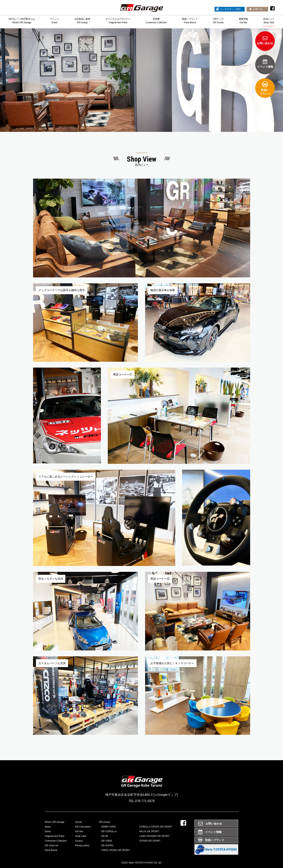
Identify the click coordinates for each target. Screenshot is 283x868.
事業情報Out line (243, 21)
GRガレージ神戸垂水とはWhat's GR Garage (22, 21)
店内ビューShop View (269, 21)
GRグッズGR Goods (218, 21)
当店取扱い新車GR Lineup (82, 21)
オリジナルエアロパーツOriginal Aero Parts (118, 21)
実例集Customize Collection (156, 21)
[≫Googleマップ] (165, 795)
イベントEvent (54, 21)
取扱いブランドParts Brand (190, 21)
